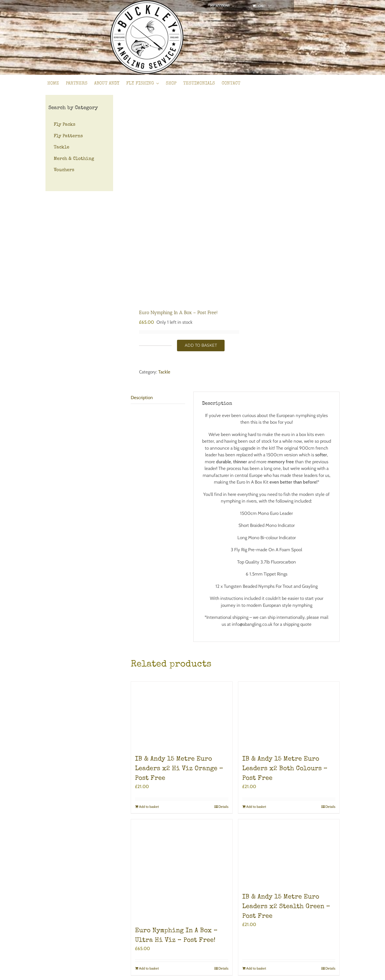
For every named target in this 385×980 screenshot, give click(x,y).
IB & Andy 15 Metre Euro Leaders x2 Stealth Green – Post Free (286, 907)
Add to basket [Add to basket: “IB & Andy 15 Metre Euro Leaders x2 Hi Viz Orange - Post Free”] (149, 807)
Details (223, 807)
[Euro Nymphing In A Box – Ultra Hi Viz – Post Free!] (182, 870)
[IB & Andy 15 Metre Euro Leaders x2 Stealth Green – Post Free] (289, 853)
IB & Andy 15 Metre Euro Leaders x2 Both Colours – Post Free (285, 769)
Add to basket (201, 345)
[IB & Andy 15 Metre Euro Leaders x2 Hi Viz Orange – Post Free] (182, 715)
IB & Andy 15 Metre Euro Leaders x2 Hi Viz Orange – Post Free (179, 769)
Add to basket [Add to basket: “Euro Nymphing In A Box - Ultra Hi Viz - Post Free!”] (149, 968)
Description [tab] (142, 398)
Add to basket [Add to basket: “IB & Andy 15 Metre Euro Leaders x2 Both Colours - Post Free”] (256, 807)
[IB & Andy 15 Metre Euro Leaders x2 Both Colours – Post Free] (289, 715)
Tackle (164, 372)
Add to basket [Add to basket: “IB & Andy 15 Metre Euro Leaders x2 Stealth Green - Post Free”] (256, 968)
